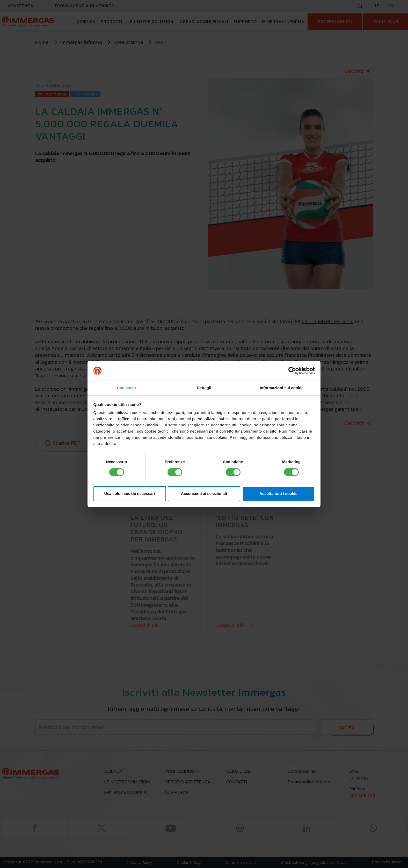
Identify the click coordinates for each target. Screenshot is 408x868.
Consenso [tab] (126, 388)
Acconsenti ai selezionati (204, 494)
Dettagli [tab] (204, 388)
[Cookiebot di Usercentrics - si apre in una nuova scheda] (292, 370)
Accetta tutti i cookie (278, 494)
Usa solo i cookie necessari (130, 494)
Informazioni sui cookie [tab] (282, 388)
